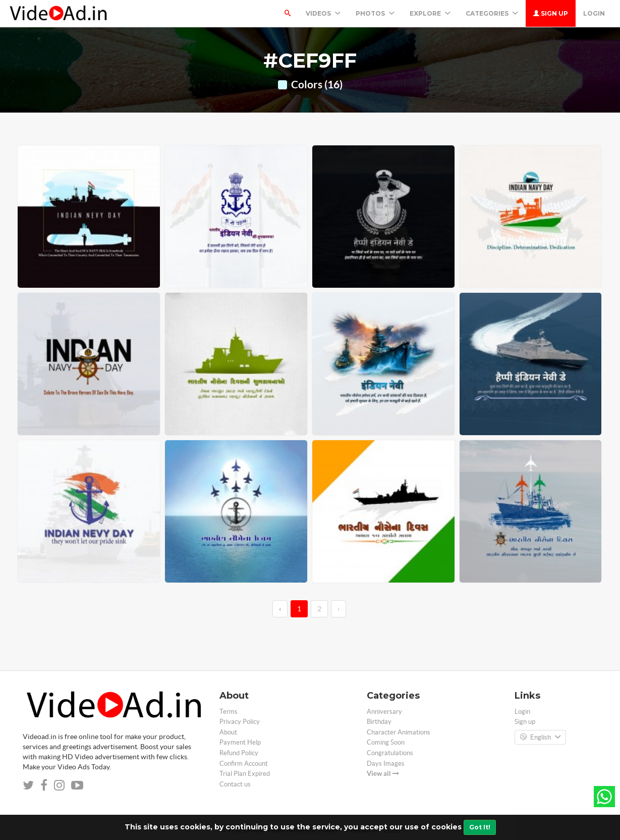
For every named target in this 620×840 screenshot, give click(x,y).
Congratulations (390, 753)
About (228, 732)
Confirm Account (244, 764)
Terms (229, 712)
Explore (430, 13)
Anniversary (384, 712)
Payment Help (240, 742)
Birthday (379, 722)
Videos (323, 13)
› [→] (339, 609)
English (540, 738)
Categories (492, 13)
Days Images (386, 764)
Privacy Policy (240, 722)
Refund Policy (239, 753)
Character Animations (399, 732)
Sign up (551, 13)
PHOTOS (375, 13)
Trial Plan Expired (245, 774)
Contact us (235, 784)
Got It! (480, 827)
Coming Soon (386, 742)
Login (594, 13)
